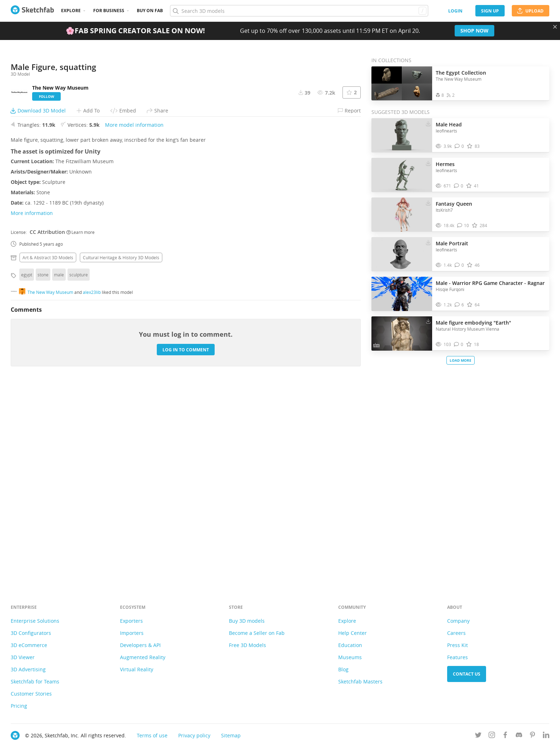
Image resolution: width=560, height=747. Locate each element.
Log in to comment (186, 546)
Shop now (474, 31)
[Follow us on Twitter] (478, 736)
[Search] (299, 11)
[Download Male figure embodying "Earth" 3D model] (428, 321)
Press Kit (457, 645)
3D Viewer (23, 657)
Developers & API (140, 645)
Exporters (131, 621)
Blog (343, 669)
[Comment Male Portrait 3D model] (459, 265)
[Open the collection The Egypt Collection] (402, 83)
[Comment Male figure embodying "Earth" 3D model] (459, 344)
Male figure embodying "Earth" (473, 323)
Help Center (352, 633)
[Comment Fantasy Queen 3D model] (463, 225)
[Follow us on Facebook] (505, 736)
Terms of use (152, 735)
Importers (132, 633)
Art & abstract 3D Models (48, 453)
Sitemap (231, 735)
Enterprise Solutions (35, 621)
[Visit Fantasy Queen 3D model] (402, 215)
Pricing (19, 706)
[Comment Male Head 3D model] (459, 146)
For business (109, 11)
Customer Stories (31, 694)
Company (458, 621)
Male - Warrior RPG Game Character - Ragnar (490, 283)
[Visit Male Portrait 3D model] (402, 254)
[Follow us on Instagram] (492, 736)
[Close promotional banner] (555, 27)
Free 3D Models (247, 645)
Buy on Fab (150, 11)
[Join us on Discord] (519, 736)
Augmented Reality (143, 657)
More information (32, 409)
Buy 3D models (247, 621)
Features (457, 657)
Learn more (81, 428)
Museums (350, 657)
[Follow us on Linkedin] (546, 736)
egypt (27, 471)
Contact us (467, 674)
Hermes (445, 164)
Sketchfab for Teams (35, 681)
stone (43, 471)
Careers (456, 633)
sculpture (79, 471)
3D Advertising (28, 669)
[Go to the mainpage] (32, 11)
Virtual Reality (137, 669)
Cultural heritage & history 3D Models (121, 453)
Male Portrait (452, 243)
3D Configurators (31, 633)
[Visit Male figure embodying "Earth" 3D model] (402, 334)
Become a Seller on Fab (257, 633)
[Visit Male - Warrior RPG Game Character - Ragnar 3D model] (402, 294)
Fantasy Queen (454, 204)
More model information (134, 321)
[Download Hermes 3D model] (428, 162)
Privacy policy (194, 735)
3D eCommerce (29, 645)
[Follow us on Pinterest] (532, 736)
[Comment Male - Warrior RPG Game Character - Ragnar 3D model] (459, 305)
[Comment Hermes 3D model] (459, 186)
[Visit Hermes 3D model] (402, 175)
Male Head (449, 124)
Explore (71, 11)
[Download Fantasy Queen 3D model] (428, 202)
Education (350, 645)
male (59, 471)
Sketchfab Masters (360, 681)
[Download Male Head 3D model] (428, 123)
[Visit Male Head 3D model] (402, 135)
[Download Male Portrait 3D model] (428, 242)
